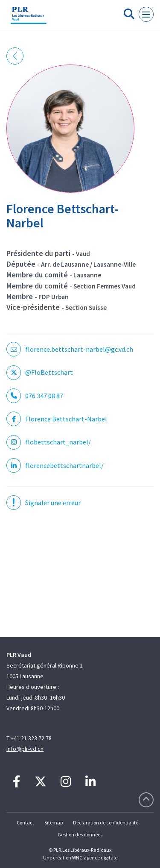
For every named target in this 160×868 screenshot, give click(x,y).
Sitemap (54, 822)
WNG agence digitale (95, 858)
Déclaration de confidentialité (106, 822)
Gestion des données (80, 834)
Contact (25, 822)
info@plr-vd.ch (25, 749)
